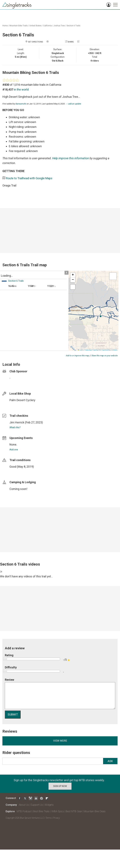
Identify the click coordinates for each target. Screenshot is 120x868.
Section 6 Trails (73, 26)
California (47, 26)
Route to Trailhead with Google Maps (29, 178)
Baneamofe (21, 104)
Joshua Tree (59, 26)
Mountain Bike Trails (19, 26)
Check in (84, 42)
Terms (49, 818)
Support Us (37, 805)
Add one (14, 450)
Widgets (49, 805)
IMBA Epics (58, 811)
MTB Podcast (24, 811)
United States (35, 26)
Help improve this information (71, 158)
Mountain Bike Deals (95, 811)
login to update (17, 472)
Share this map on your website (104, 356)
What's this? (15, 427)
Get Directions (35, 42)
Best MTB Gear (74, 811)
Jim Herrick (17, 422)
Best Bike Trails (41, 811)
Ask (110, 761)
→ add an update (73, 104)
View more (60, 741)
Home (5, 26)
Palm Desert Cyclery (22, 400)
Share (71, 42)
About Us (24, 805)
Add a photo (55, 42)
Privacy (56, 818)
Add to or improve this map (77, 356)
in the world (21, 89)
